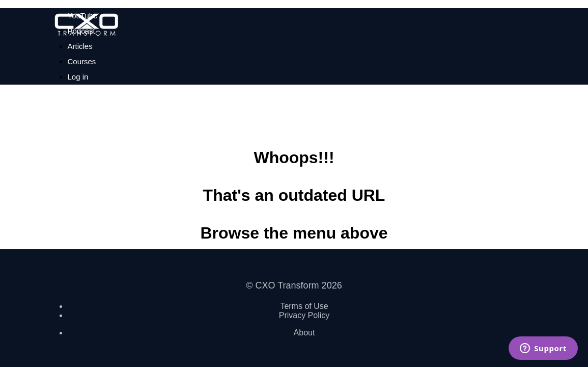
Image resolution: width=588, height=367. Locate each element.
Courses (82, 61)
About (304, 333)
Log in (78, 77)
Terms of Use (304, 306)
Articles (80, 46)
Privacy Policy (304, 315)
